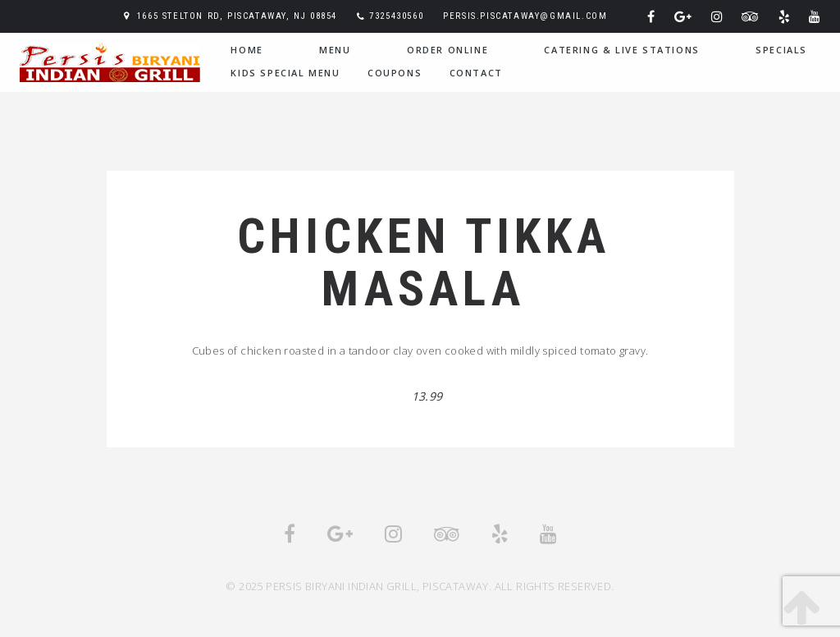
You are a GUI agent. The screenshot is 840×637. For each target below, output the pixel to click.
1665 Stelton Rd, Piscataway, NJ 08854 (237, 16)
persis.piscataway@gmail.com (525, 16)
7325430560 (396, 16)
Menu (335, 50)
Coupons (395, 73)
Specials (781, 50)
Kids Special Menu (285, 73)
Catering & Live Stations (621, 50)
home (247, 50)
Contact (476, 73)
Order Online (447, 50)
